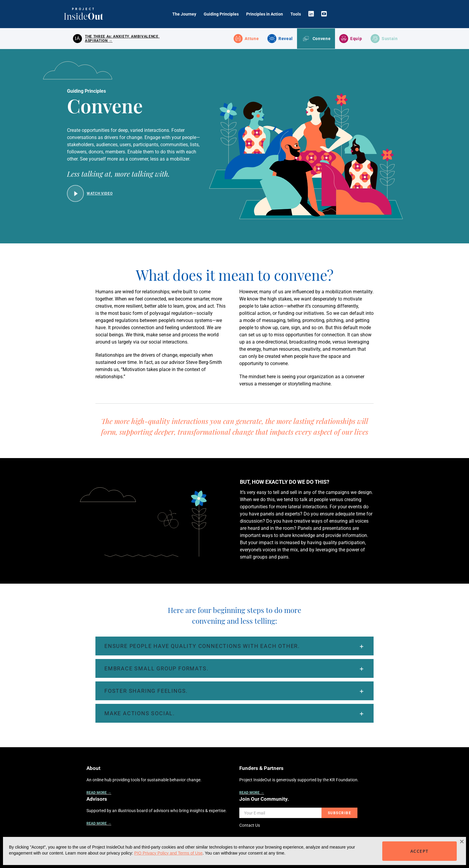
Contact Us (250, 826)
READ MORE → (99, 793)
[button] (234, 647)
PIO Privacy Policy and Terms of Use (168, 853)
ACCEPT (419, 851)
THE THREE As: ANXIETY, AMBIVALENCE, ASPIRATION (122, 39)
